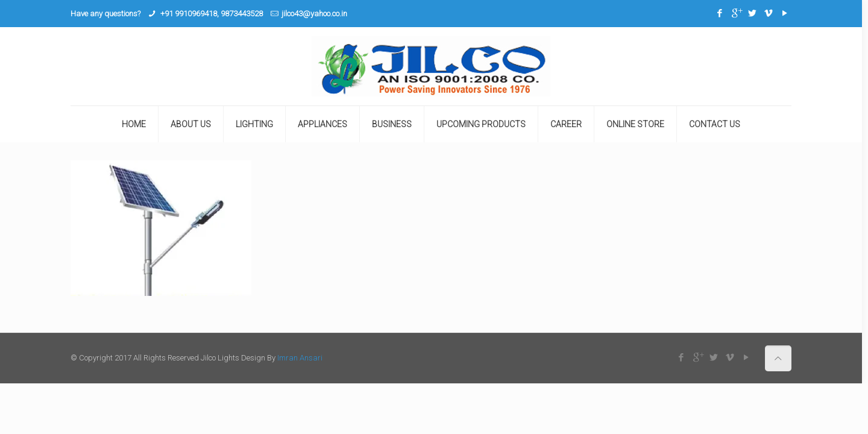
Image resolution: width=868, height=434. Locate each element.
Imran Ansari (300, 358)
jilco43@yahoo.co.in (314, 14)
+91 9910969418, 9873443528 (211, 14)
